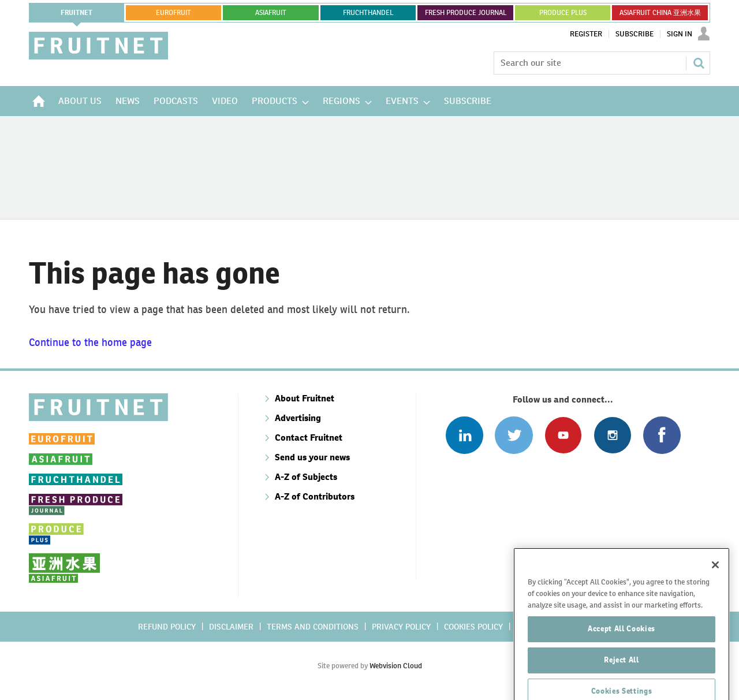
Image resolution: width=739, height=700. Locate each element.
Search (699, 63)
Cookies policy (473, 627)
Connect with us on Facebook (662, 435)
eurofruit (173, 13)
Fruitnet (76, 13)
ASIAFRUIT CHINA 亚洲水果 (660, 13)
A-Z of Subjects (306, 477)
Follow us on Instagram (612, 435)
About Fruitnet (305, 398)
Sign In (680, 34)
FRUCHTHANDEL (368, 13)
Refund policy (167, 627)
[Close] (715, 609)
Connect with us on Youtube (563, 435)
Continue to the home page (90, 342)
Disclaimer (231, 627)
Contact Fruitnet (309, 437)
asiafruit (271, 13)
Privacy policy (401, 627)
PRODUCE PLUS (563, 13)
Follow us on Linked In (464, 435)
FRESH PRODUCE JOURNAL (466, 13)
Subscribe (635, 34)
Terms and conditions (313, 627)
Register (586, 34)
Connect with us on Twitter (514, 435)
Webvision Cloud (396, 666)
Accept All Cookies (622, 673)
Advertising (298, 418)
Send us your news (312, 457)
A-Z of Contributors (315, 496)
